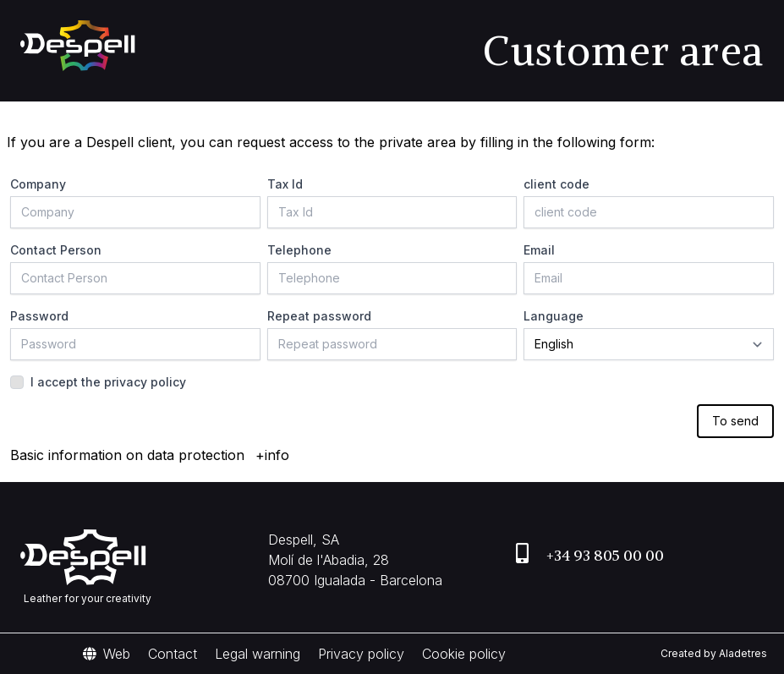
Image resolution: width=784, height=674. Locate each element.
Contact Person (56, 250)
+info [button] (272, 455)
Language (554, 316)
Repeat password (319, 316)
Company (38, 184)
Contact (173, 654)
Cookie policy (464, 654)
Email (539, 250)
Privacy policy (361, 654)
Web (107, 654)
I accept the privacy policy (108, 382)
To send (735, 421)
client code (556, 184)
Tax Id (285, 184)
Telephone (299, 250)
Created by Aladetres (714, 653)
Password (39, 316)
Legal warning (258, 654)
